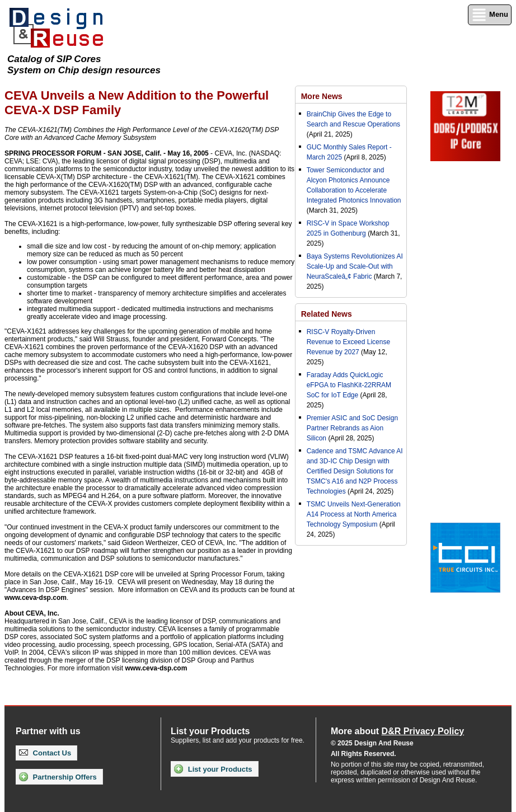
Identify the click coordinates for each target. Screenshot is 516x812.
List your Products (213, 769)
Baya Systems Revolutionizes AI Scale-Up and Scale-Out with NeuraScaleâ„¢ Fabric (355, 266)
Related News (327, 314)
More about (397, 731)
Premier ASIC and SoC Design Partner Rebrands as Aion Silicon (352, 428)
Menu (490, 15)
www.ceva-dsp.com (36, 598)
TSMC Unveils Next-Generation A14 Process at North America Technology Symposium (354, 514)
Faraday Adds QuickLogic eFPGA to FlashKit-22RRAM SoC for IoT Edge (349, 385)
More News (322, 96)
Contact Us (45, 753)
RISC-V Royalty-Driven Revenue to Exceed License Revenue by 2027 (348, 342)
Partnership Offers (58, 777)
